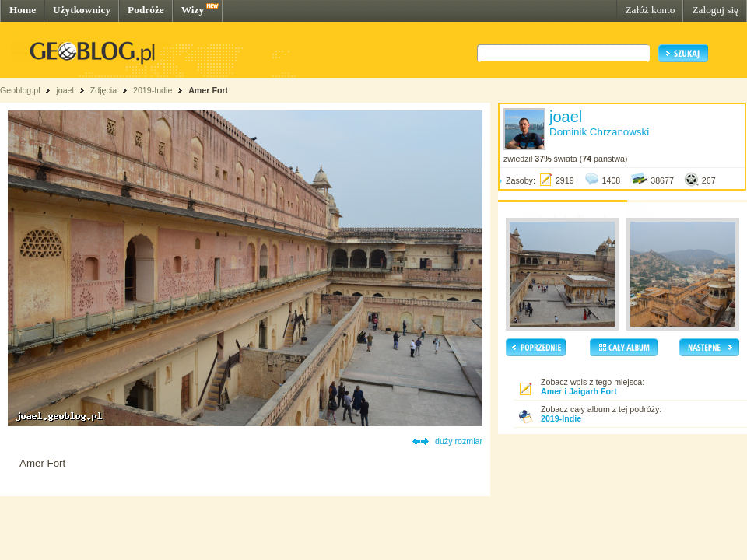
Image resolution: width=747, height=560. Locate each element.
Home (23, 10)
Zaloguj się (715, 10)
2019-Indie (153, 90)
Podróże (146, 10)
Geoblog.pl (20, 90)
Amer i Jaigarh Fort (579, 391)
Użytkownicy (82, 10)
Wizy (193, 10)
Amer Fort (208, 90)
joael (65, 90)
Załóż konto (650, 10)
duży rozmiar (459, 441)
